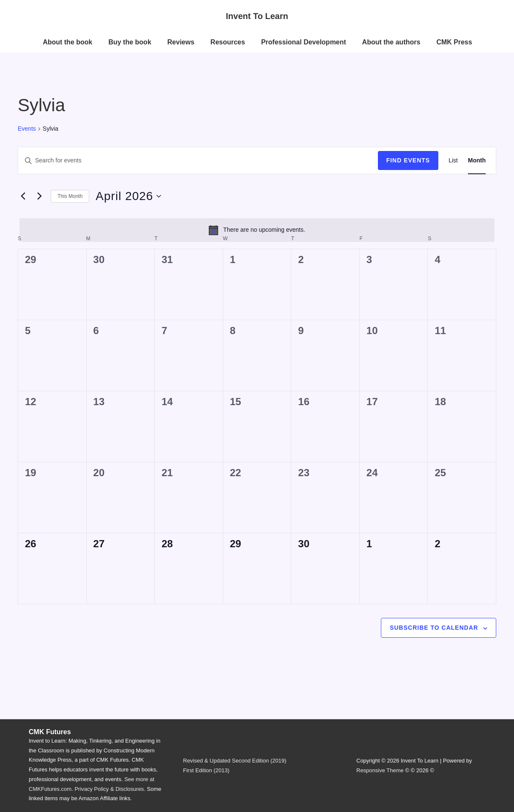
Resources (228, 42)
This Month (70, 196)
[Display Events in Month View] (477, 160)
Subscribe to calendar (434, 628)
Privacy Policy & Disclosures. (110, 789)
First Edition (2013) (206, 770)
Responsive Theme (380, 770)
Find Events (408, 160)
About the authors (391, 42)
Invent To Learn (257, 16)
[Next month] (39, 196)
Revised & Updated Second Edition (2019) (235, 761)
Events (27, 129)
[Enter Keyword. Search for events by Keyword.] (198, 160)
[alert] (257, 230)
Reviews (181, 42)
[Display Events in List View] (453, 160)
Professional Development (304, 42)
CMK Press (454, 42)
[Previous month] (23, 196)
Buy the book (130, 42)
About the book (67, 42)
